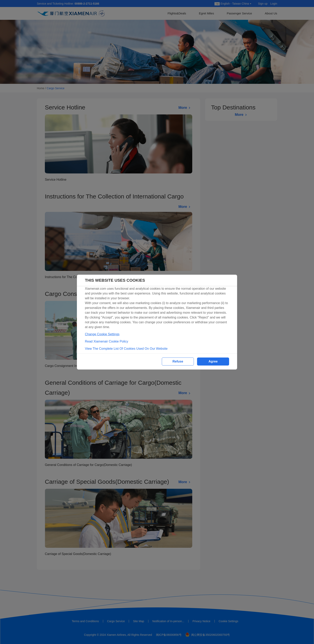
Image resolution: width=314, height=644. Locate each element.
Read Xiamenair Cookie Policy (107, 341)
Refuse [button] (178, 361)
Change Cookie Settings (102, 334)
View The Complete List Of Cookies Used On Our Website (126, 349)
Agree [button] (213, 361)
